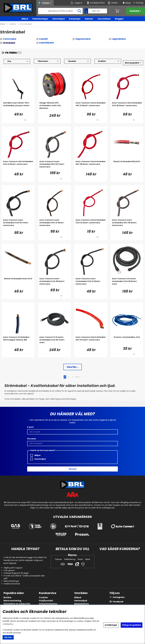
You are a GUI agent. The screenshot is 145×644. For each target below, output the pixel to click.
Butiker (7, 597)
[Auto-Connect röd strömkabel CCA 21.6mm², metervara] (18, 165)
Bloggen (119, 19)
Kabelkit (44, 39)
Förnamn (32, 439)
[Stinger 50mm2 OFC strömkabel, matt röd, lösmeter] (54, 107)
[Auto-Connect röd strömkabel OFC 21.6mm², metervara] (91, 107)
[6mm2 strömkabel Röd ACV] (127, 165)
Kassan (136, 11)
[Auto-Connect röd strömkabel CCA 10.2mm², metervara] (91, 224)
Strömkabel (26, 24)
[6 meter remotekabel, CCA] (127, 341)
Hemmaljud (59, 19)
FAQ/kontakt (46, 601)
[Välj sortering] (133, 63)
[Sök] (60, 11)
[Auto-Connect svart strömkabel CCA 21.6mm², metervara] (91, 283)
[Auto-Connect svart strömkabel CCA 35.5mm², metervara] (54, 283)
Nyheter (89, 19)
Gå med (72, 469)
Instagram (119, 597)
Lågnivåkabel (119, 39)
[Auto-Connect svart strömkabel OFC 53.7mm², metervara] (54, 165)
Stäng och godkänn (132, 625)
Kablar (13, 24)
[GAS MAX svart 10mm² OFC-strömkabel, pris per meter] (18, 107)
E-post (30, 427)
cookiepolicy (8, 624)
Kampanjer (75, 19)
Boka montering (12, 601)
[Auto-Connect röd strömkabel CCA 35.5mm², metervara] (127, 107)
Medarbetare (82, 604)
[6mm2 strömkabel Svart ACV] (18, 283)
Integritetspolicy (48, 604)
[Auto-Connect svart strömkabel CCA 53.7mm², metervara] (18, 224)
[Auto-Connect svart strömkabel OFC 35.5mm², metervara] (127, 224)
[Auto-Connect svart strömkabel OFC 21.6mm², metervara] (54, 224)
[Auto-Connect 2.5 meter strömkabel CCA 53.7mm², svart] (54, 341)
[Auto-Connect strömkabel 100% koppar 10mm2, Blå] (18, 341)
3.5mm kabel (10, 39)
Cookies (43, 597)
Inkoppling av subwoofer (17, 604)
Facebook (118, 602)
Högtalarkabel (83, 39)
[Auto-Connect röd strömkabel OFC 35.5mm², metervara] (91, 165)
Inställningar (111, 625)
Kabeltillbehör (47, 43)
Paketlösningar (40, 19)
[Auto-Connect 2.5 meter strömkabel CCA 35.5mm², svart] (127, 283)
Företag (140, 3)
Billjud (25, 19)
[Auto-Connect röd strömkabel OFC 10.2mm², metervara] (91, 341)
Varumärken (104, 19)
